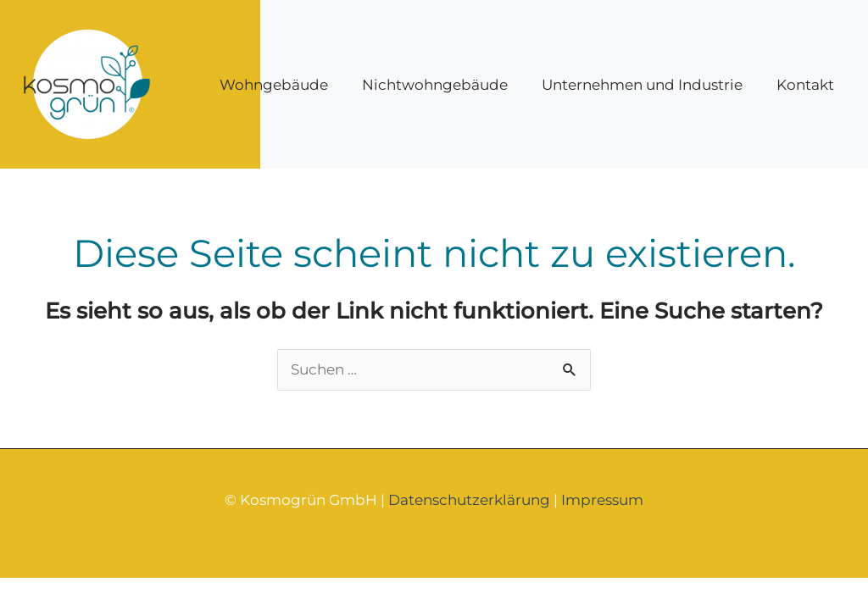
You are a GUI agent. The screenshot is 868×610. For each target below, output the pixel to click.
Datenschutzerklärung (469, 500)
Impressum (602, 500)
